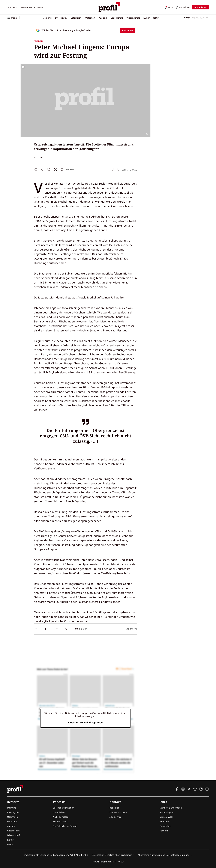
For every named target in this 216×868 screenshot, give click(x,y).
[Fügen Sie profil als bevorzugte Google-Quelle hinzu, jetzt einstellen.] (85, 30)
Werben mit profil (118, 812)
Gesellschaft (117, 18)
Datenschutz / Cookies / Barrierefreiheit (112, 855)
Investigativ (61, 18)
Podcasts (12, 7)
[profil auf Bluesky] (195, 789)
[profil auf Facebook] (177, 789)
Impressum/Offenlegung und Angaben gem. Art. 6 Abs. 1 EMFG (56, 855)
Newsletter (27, 7)
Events (40, 7)
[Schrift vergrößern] (118, 169)
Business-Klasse (61, 821)
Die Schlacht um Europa (65, 826)
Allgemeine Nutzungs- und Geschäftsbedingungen (164, 855)
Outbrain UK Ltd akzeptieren (85, 723)
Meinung (47, 18)
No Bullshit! (59, 812)
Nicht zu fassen (61, 817)
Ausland (103, 18)
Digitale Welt (166, 817)
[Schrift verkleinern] (114, 169)
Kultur (147, 18)
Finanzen (164, 821)
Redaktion (115, 808)
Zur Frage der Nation (64, 808)
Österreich (76, 18)
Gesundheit (165, 826)
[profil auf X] (189, 789)
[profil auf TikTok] (201, 789)
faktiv (156, 18)
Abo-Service (115, 817)
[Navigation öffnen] (13, 18)
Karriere (164, 831)
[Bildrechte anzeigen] (23, 67)
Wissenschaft (133, 18)
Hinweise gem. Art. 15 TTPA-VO (108, 862)
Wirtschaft (90, 18)
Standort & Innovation (171, 808)
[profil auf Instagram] (183, 789)
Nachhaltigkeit (167, 812)
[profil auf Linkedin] (207, 789)
